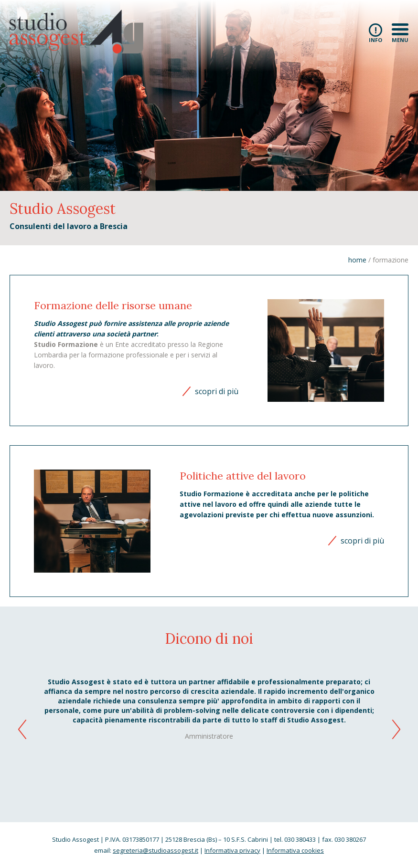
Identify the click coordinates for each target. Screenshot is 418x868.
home (357, 260)
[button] (397, 731)
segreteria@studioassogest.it (155, 850)
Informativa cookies (295, 850)
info (375, 33)
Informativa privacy (232, 850)
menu (400, 33)
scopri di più (217, 391)
